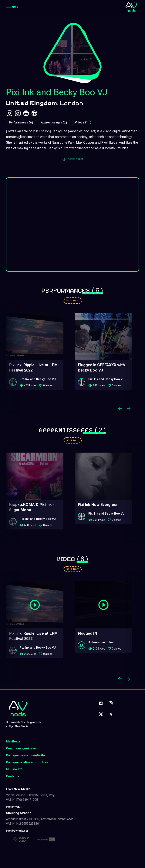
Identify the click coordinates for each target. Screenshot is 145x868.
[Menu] (12, 7)
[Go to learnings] (73, 440)
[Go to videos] (73, 569)
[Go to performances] (73, 301)
